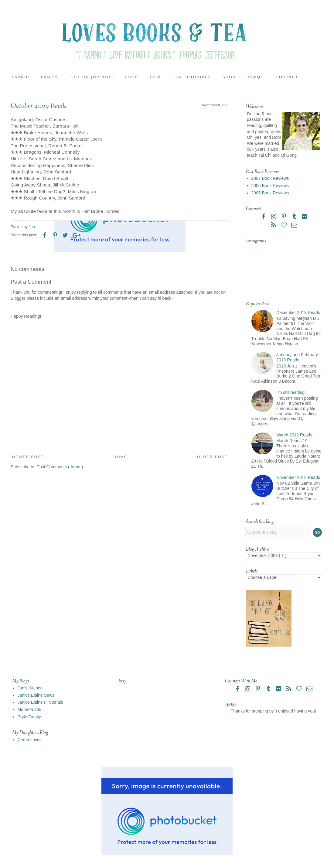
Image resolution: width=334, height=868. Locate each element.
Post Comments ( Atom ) (60, 467)
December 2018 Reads (298, 313)
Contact (287, 77)
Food (131, 77)
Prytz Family (29, 717)
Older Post (212, 457)
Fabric (21, 77)
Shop (229, 77)
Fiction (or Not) (91, 77)
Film (156, 77)
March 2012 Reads (294, 435)
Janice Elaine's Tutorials (40, 702)
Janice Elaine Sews (36, 695)
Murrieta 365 (30, 709)
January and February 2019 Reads (297, 357)
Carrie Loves (30, 740)
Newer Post (28, 457)
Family (49, 77)
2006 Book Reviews (270, 186)
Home (121, 457)
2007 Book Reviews (270, 178)
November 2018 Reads (298, 477)
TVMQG (256, 77)
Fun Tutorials (192, 77)
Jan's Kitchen (30, 688)
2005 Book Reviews (270, 193)
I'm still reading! (291, 392)
